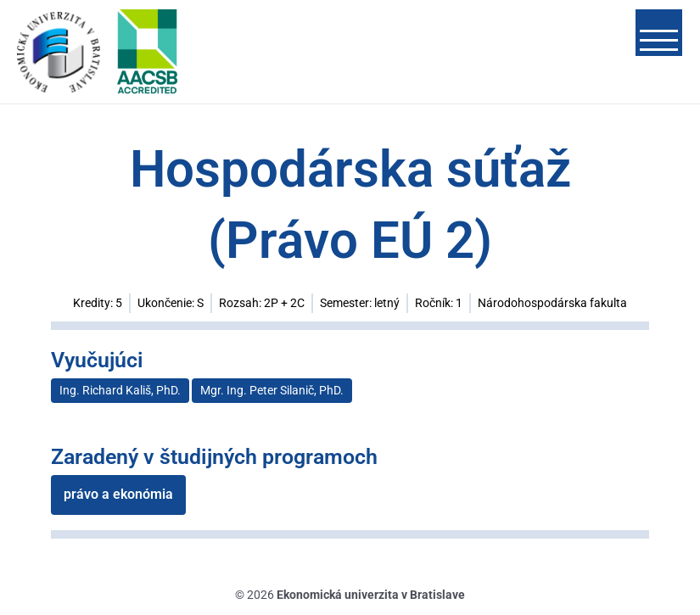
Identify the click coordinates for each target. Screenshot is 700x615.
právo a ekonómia (118, 496)
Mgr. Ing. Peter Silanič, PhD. (272, 392)
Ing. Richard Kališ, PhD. (120, 392)
